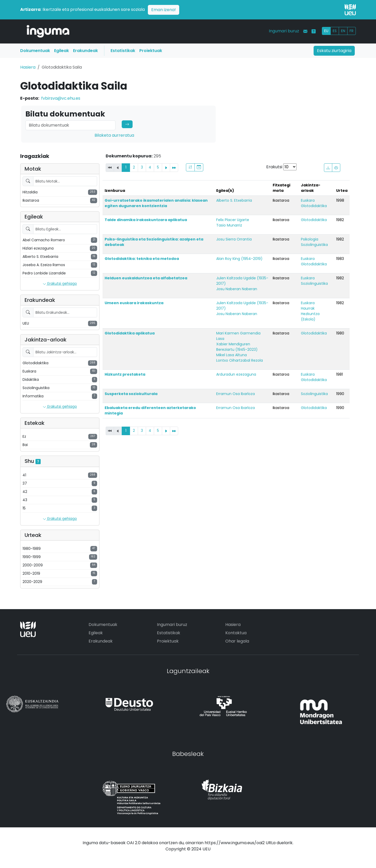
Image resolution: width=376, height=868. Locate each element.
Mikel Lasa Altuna (232, 355)
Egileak (62, 51)
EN (343, 31)
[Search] (70, 125)
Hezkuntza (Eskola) (310, 316)
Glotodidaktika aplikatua (130, 333)
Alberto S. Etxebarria (234, 200)
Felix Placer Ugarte (233, 220)
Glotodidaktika (314, 206)
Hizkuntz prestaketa (125, 374)
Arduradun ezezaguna (236, 374)
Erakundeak (85, 51)
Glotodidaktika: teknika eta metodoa (142, 259)
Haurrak (308, 308)
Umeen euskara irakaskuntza (134, 303)
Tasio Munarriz (229, 225)
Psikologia (310, 239)
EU (326, 31)
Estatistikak (123, 51)
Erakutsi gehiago (60, 284)
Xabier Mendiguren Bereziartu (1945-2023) (237, 347)
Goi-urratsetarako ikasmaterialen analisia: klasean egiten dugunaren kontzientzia (156, 203)
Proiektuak (151, 51)
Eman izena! (164, 10)
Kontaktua (236, 633)
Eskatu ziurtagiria (334, 51)
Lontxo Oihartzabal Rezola (240, 360)
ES (335, 31)
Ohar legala (237, 641)
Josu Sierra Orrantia (234, 239)
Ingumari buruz (284, 31)
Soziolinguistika (314, 245)
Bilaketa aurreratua (114, 135)
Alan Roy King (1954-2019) (239, 259)
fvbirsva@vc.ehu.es (61, 98)
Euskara (308, 200)
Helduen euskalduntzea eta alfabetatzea (146, 278)
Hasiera (28, 67)
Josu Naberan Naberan (237, 289)
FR (352, 31)
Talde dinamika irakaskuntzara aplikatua (146, 220)
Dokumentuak (35, 51)
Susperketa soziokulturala (131, 394)
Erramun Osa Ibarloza (236, 394)
